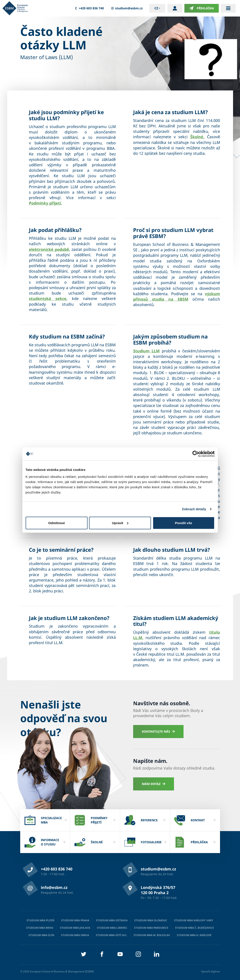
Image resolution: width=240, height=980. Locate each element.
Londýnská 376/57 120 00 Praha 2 (158, 890)
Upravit (120, 523)
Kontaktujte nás (158, 731)
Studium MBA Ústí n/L (111, 935)
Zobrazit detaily (194, 509)
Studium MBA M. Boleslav (152, 935)
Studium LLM (146, 351)
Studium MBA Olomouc (151, 920)
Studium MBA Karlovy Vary (194, 920)
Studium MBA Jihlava (75, 928)
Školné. (197, 137)
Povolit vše (183, 523)
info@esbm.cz (54, 887)
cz (156, 8)
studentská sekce (48, 298)
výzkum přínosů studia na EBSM (177, 296)
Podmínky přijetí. (45, 203)
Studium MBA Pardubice (151, 928)
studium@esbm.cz (127, 8)
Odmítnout (56, 523)
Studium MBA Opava (75, 935)
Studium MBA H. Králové (194, 935)
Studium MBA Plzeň (40, 920)
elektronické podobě (49, 249)
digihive (215, 971)
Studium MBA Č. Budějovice (194, 928)
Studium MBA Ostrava (112, 920)
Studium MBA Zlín (41, 935)
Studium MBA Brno (40, 928)
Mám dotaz (154, 784)
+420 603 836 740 (89, 8)
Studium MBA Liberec (112, 928)
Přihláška (202, 8)
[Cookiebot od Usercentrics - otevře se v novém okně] (196, 454)
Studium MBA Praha (75, 920)
